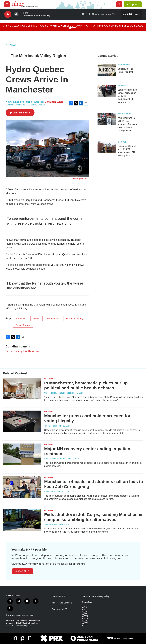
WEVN (85, 619)
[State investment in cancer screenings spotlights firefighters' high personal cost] (107, 91)
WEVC (85, 610)
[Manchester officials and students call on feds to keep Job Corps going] (22, 487)
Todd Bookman (51, 426)
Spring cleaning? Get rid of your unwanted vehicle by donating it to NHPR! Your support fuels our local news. (73, 27)
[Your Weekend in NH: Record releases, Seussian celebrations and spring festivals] (107, 119)
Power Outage (23, 325)
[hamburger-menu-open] (7, 4)
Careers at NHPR (60, 609)
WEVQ (85, 623)
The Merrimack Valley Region (38, 56)
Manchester (53, 319)
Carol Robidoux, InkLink (55, 393)
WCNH (85, 607)
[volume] (16, 14)
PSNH (37, 319)
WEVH (85, 614)
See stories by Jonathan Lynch (24, 351)
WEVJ (85, 616)
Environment (124, 65)
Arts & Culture (124, 114)
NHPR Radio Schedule (62, 603)
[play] (8, 14)
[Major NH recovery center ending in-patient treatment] (22, 454)
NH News (11, 45)
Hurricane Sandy (75, 319)
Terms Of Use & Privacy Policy (96, 596)
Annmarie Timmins (52, 492)
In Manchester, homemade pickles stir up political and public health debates (86, 385)
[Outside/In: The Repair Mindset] (107, 70)
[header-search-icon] (119, 4)
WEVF (85, 612)
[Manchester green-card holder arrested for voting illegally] (22, 421)
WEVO (85, 621)
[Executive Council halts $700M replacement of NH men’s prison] (107, 147)
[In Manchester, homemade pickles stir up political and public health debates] (22, 388)
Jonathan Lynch (54, 102)
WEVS (85, 625)
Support (134, 4)
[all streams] (132, 14)
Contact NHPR (58, 596)
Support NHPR (23, 571)
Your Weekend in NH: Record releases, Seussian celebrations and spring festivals (127, 124)
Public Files (87, 602)
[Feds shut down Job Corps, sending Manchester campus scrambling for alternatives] (22, 520)
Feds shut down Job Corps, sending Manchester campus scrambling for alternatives (94, 517)
